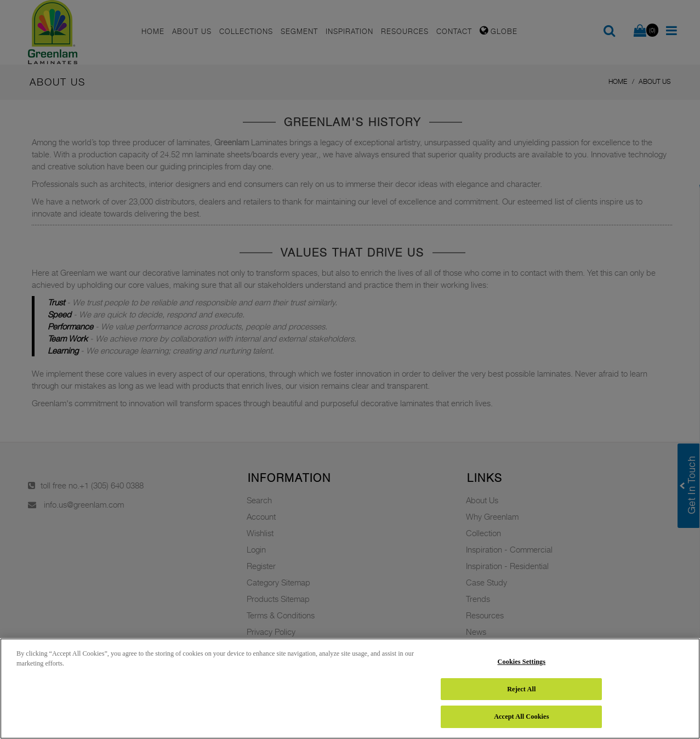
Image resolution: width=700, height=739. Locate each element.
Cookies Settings (522, 662)
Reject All (521, 689)
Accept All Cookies (521, 717)
